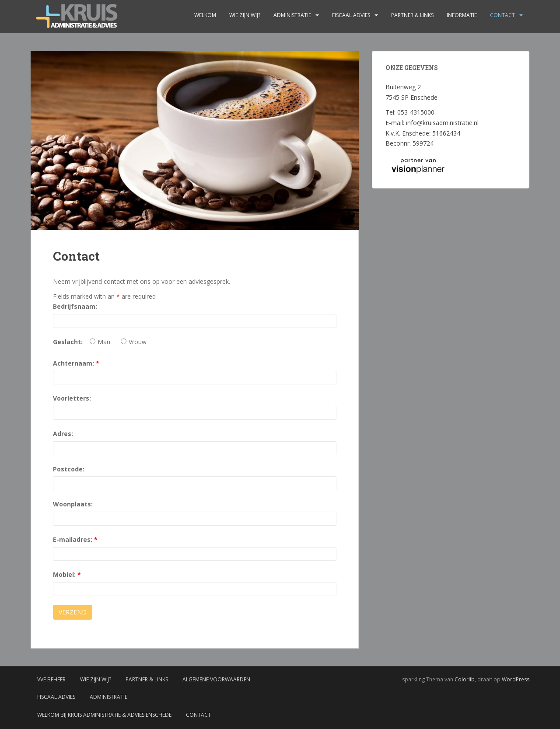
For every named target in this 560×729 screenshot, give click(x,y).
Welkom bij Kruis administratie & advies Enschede (104, 715)
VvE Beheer (51, 679)
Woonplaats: (73, 504)
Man (100, 342)
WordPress (516, 679)
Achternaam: (76, 363)
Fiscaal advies (351, 15)
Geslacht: (68, 342)
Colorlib (465, 679)
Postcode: (69, 469)
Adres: (63, 434)
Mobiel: (67, 574)
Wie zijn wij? (245, 15)
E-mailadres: (75, 539)
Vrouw (134, 342)
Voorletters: (72, 398)
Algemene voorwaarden (216, 679)
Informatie (462, 15)
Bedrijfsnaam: (75, 306)
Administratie (292, 15)
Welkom (205, 15)
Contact (502, 15)
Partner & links (412, 15)
